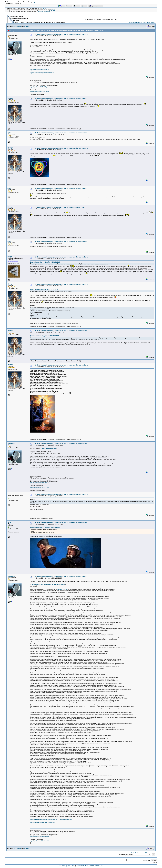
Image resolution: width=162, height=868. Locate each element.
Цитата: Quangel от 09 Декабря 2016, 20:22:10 (45, 262)
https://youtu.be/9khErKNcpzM (39, 87)
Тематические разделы (19, 19)
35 (20, 26)
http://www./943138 (39, 70)
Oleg (9, 522)
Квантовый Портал (16, 17)
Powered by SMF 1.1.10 (67, 866)
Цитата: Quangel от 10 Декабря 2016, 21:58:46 (45, 528)
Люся (9, 132)
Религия (16, 20)
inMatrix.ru (11, 34)
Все (28, 26)
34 (18, 26)
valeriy (10, 257)
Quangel (10, 98)
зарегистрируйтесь (47, 2)
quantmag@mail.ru (44, 11)
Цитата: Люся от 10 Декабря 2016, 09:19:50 (44, 289)
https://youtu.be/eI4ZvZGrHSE (39, 91)
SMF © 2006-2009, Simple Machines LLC (89, 866)
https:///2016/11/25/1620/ (42, 73)
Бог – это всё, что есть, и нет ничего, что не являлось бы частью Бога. (40, 22)
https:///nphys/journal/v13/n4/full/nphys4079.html (51, 819)
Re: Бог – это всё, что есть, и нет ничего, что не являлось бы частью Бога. (61, 34)
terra (9, 494)
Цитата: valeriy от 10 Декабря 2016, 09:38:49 (44, 336)
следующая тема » (149, 22)
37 (25, 26)
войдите (35, 2)
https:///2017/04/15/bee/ (42, 822)
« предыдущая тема (136, 22)
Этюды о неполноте (49, 449)
